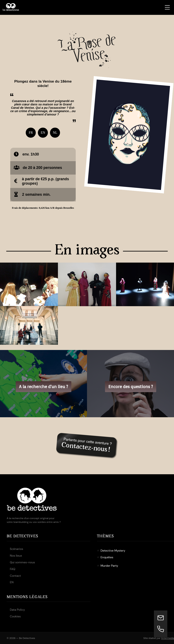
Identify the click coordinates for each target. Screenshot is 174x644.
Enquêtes (107, 557)
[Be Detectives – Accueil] (11, 7)
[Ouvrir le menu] (167, 7)
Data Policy (17, 610)
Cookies (15, 616)
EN (12, 582)
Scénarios (17, 549)
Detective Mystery (113, 551)
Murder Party (109, 566)
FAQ (13, 569)
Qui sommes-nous (22, 562)
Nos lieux (16, 556)
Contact (15, 576)
